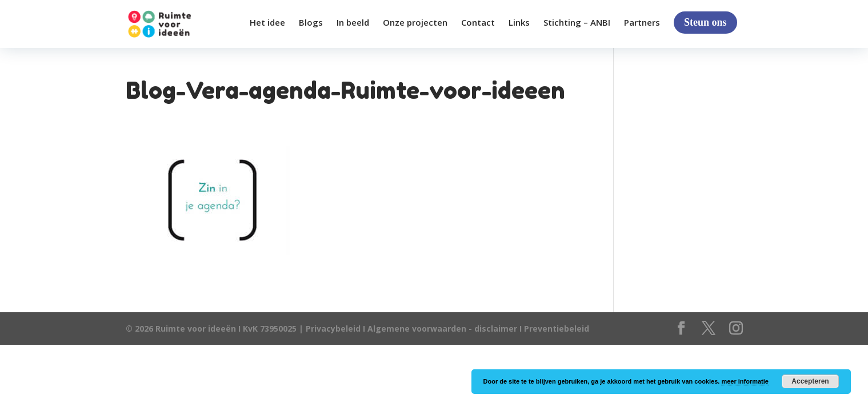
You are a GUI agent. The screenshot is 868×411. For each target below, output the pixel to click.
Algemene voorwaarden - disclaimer (442, 329)
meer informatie (745, 381)
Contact (478, 23)
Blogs (311, 23)
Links (519, 23)
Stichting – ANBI (577, 23)
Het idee (267, 23)
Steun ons (705, 22)
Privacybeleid (334, 329)
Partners (642, 23)
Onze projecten (415, 23)
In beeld (353, 23)
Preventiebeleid (557, 329)
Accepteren (810, 381)
